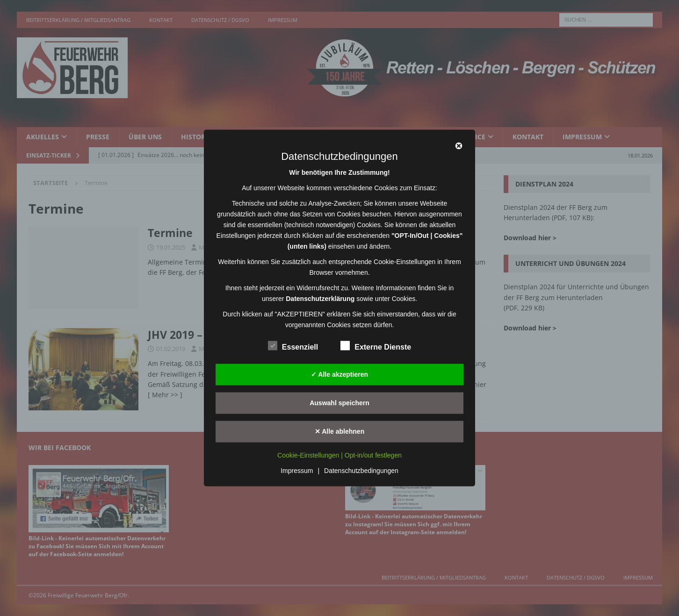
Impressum (297, 471)
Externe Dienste (376, 346)
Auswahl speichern (339, 403)
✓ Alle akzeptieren (339, 374)
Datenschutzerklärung (320, 299)
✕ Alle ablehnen (339, 431)
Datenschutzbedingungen (361, 471)
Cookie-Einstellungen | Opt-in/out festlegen (339, 456)
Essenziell (293, 346)
